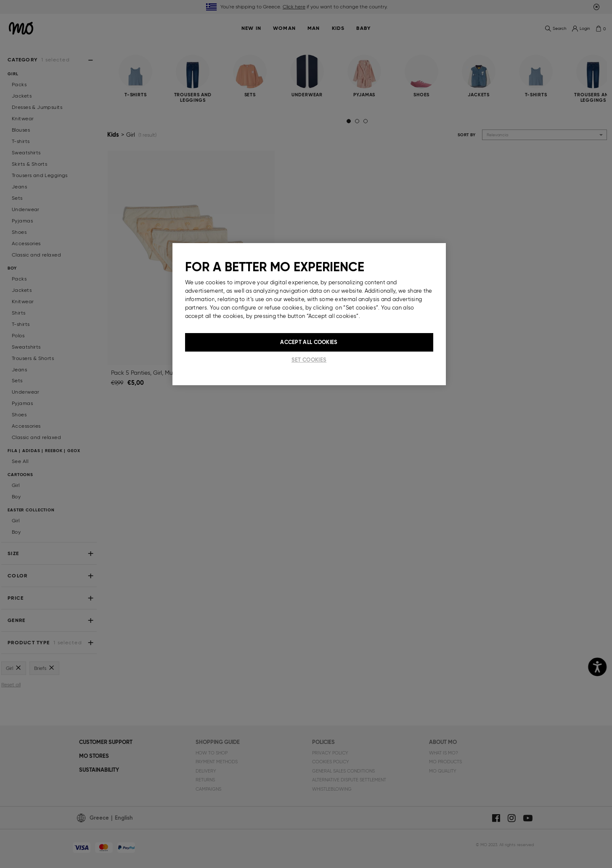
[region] (309, 314)
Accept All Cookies (309, 342)
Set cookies (309, 360)
